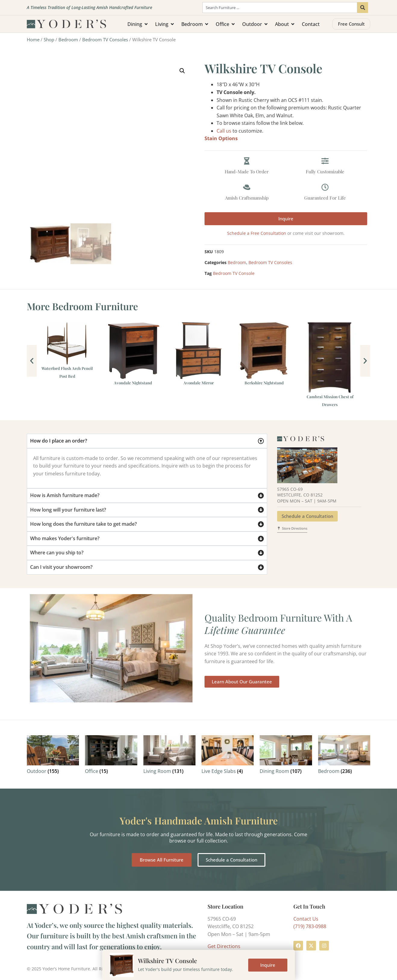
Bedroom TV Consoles (105, 39)
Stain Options (221, 138)
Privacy (159, 969)
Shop (49, 39)
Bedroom (68, 39)
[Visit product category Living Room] (169, 756)
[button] (182, 71)
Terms (140, 969)
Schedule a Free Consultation (257, 233)
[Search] (363, 8)
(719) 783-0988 (310, 926)
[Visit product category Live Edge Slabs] (228, 756)
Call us (224, 131)
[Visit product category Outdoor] (53, 756)
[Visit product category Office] (111, 756)
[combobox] (280, 8)
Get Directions (224, 946)
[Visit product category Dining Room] (286, 756)
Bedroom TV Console (234, 273)
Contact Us (306, 919)
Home (33, 39)
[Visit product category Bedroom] (344, 756)
